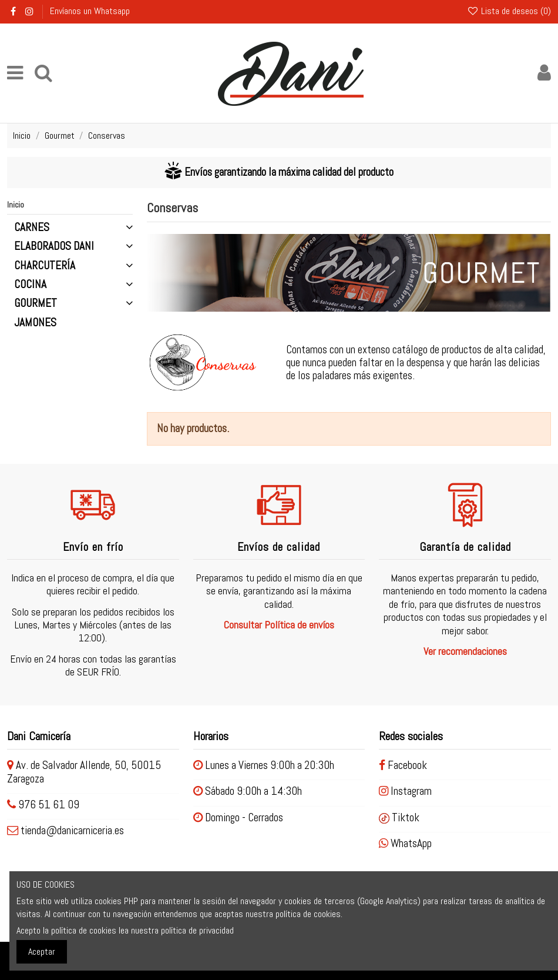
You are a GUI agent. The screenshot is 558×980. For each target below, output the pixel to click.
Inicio (16, 205)
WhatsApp (405, 843)
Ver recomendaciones (465, 651)
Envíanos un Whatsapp (90, 11)
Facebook (403, 765)
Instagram (405, 791)
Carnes (32, 228)
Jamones (35, 323)
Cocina (30, 285)
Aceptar (42, 951)
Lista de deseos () (509, 11)
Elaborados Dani (54, 246)
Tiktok (399, 817)
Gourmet (36, 303)
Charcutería (45, 266)
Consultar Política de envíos (279, 625)
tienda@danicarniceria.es (72, 830)
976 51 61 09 (49, 805)
